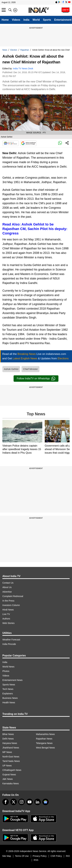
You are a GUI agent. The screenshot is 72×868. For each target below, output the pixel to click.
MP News (7, 752)
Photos (6, 671)
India (26, 20)
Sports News (9, 685)
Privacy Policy (40, 856)
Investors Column (11, 605)
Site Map (7, 856)
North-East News (11, 757)
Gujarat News (9, 775)
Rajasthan (25, 50)
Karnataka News (11, 783)
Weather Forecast (11, 640)
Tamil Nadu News (11, 761)
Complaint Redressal (13, 596)
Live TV (6, 614)
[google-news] (45, 802)
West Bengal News (45, 748)
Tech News (8, 689)
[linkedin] (38, 802)
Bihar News (8, 734)
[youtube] (30, 802)
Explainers (8, 694)
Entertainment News (12, 680)
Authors (6, 619)
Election (14, 50)
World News (8, 667)
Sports (47, 20)
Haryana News (10, 743)
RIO (68, 856)
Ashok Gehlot (11, 369)
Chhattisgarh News (12, 770)
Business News (10, 698)
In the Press (8, 601)
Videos (16, 20)
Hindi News (8, 610)
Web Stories (8, 623)
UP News (7, 766)
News (5, 50)
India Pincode (9, 644)
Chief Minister (30, 369)
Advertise (7, 592)
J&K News (8, 779)
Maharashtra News (45, 734)
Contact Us (8, 583)
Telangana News (44, 743)
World (36, 20)
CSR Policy (56, 856)
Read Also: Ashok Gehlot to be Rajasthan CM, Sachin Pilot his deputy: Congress (35, 229)
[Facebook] (6, 802)
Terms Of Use (22, 856)
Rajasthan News (44, 739)
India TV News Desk (23, 69)
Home (5, 20)
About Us (7, 587)
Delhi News (8, 739)
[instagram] (22, 802)
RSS (36, 860)
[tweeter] (14, 802)
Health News (9, 702)
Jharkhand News (11, 748)
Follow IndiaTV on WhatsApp (36, 379)
